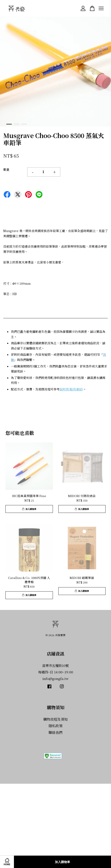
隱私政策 (55, 726)
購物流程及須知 (55, 719)
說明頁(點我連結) (71, 389)
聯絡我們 (55, 732)
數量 (6, 169)
